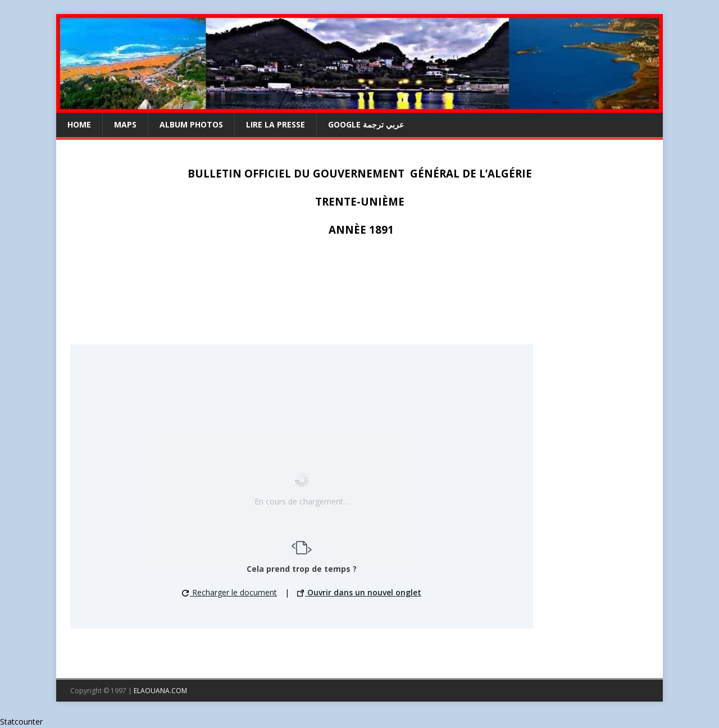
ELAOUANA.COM (160, 691)
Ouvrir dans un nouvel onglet (359, 592)
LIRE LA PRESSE (276, 124)
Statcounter (21, 722)
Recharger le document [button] (229, 592)
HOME (79, 124)
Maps (125, 124)
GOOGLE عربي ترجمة (366, 124)
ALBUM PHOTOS (191, 124)
